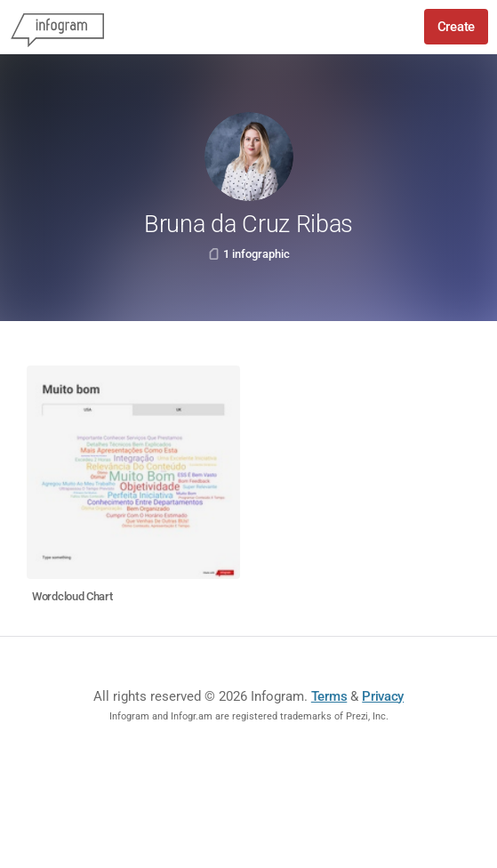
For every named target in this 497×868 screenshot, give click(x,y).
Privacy (383, 696)
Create (456, 27)
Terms (329, 696)
